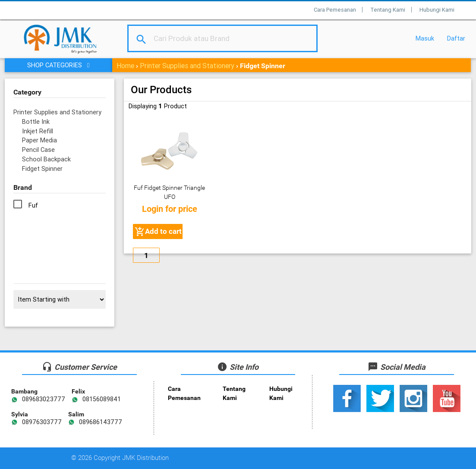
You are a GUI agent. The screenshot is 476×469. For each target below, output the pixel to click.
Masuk (425, 38)
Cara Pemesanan (335, 10)
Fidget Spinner (42, 168)
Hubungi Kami (437, 10)
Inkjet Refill (38, 131)
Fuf (33, 205)
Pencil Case (38, 150)
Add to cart (158, 232)
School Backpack (46, 159)
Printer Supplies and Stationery (187, 66)
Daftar (456, 38)
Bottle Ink (36, 121)
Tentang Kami (388, 10)
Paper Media (39, 140)
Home (125, 66)
